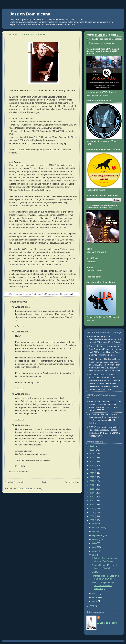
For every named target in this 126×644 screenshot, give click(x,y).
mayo (95, 551)
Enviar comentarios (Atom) (30, 488)
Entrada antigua (72, 482)
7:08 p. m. (20, 419)
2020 (92, 469)
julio (94, 543)
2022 (92, 462)
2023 (92, 458)
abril (94, 555)
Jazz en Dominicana (30, 14)
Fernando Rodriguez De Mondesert (105, 39)
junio (95, 547)
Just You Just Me (94, 271)
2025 (92, 450)
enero (95, 601)
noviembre (97, 528)
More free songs (94, 277)
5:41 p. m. (20, 388)
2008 (92, 516)
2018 (92, 477)
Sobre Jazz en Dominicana (101, 43)
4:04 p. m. (20, 326)
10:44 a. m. (20, 466)
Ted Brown (91, 261)
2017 (92, 481)
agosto (96, 539)
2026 (92, 446)
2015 (92, 489)
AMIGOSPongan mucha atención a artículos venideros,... (103, 586)
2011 (92, 505)
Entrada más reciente (14, 482)
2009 (92, 512)
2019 (92, 473)
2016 (92, 485)
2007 (92, 520)
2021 (92, 466)
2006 (92, 606)
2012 (92, 501)
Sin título (96, 572)
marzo (95, 593)
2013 (92, 497)
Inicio (45, 482)
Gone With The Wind (96, 252)
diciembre (97, 524)
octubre (96, 531)
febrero (96, 597)
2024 (92, 454)
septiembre (98, 535)
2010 (92, 508)
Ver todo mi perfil (108, 623)
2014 (92, 493)
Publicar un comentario (18, 472)
